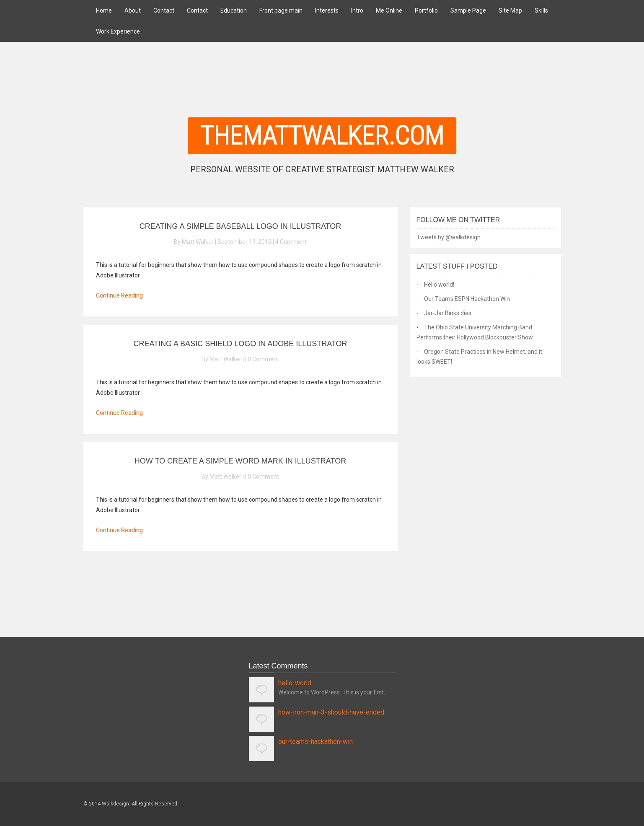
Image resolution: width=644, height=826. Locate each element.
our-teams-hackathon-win (316, 742)
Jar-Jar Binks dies (448, 313)
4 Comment (291, 242)
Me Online (389, 10)
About (133, 10)
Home (104, 10)
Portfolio (426, 10)
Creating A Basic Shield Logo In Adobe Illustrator (240, 344)
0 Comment (263, 359)
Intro (357, 10)
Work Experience (118, 31)
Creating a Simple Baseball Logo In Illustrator (240, 226)
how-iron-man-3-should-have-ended (331, 712)
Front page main (281, 10)
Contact (164, 10)
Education (234, 10)
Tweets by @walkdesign (449, 237)
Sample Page (468, 10)
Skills (541, 10)
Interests (327, 10)
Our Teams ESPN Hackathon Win (467, 299)
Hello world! (439, 285)
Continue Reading (119, 295)
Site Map (510, 10)
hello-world (295, 683)
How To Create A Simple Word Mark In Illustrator (240, 461)
